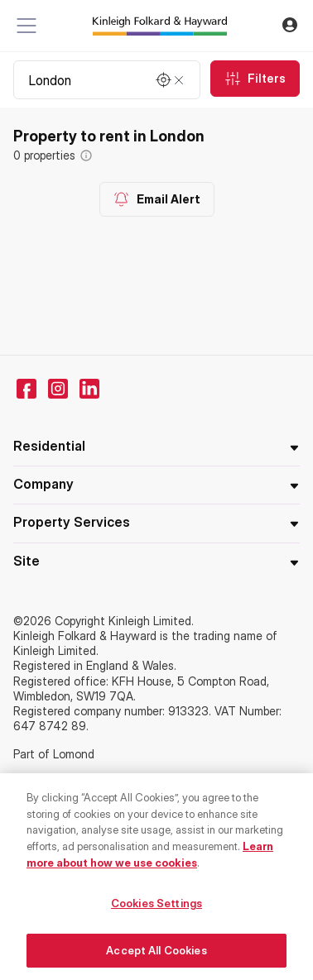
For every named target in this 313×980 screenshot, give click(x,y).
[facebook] (26, 389)
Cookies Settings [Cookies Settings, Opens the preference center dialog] (156, 907)
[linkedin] (89, 389)
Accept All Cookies (156, 954)
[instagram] (58, 389)
